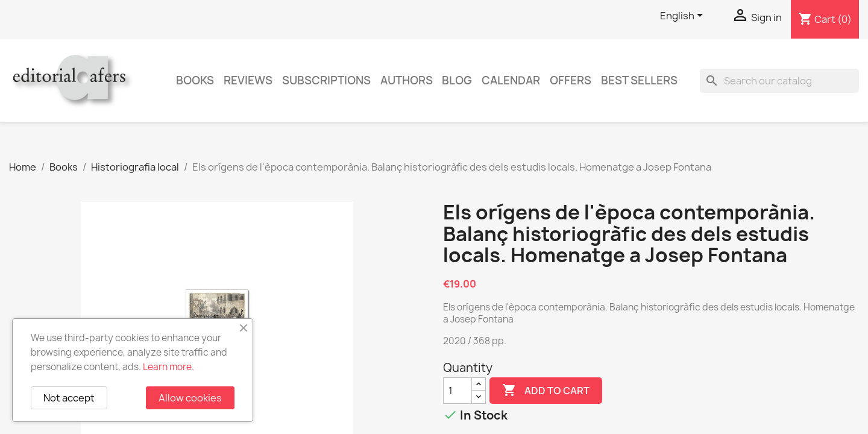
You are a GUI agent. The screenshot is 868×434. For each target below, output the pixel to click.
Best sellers (639, 80)
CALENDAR (511, 80)
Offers (571, 80)
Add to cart (546, 391)
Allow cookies (190, 398)
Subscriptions (326, 80)
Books (195, 80)
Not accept (69, 398)
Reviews (248, 80)
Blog (457, 80)
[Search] (779, 81)
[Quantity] (458, 391)
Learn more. (168, 367)
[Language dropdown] (684, 16)
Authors (407, 80)
